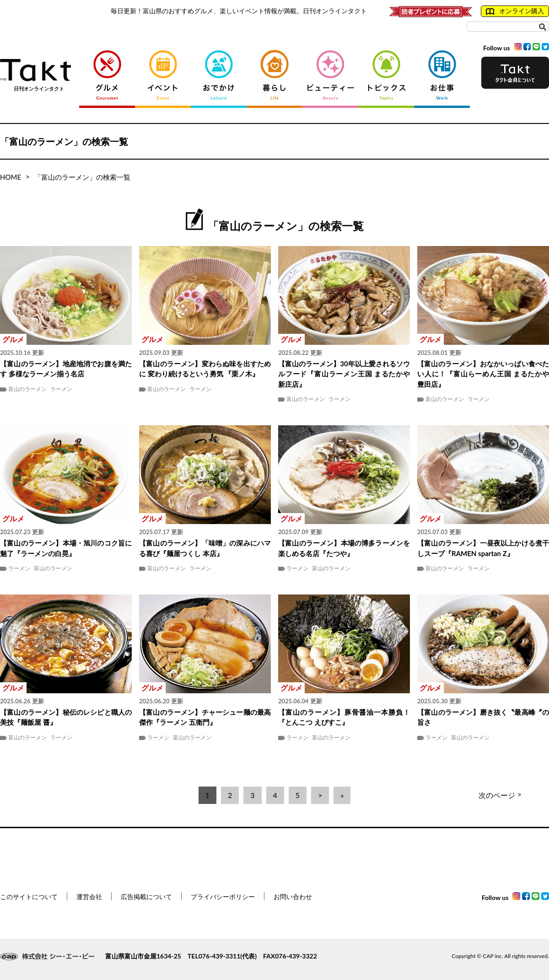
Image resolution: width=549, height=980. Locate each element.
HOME (11, 177)
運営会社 (89, 897)
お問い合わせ (293, 897)
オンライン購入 (515, 11)
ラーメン (61, 389)
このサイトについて (29, 897)
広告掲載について (146, 897)
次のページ (500, 795)
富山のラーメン (27, 389)
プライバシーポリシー (223, 897)
